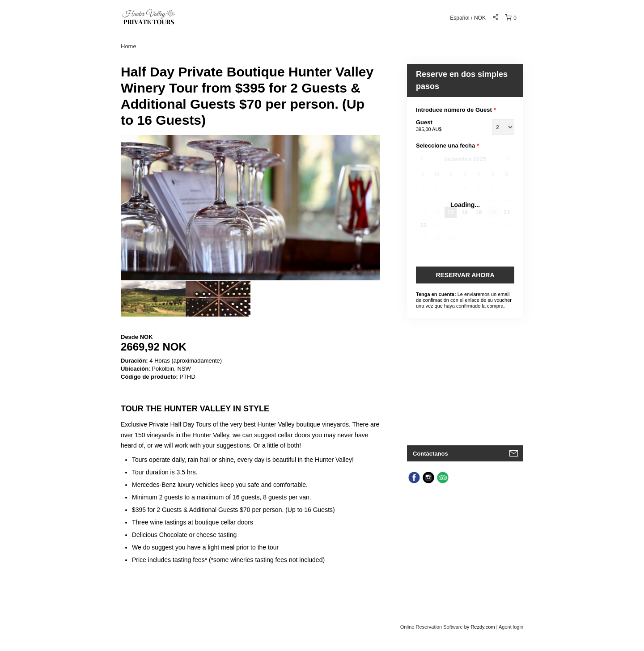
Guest (443, 126)
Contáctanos (430, 454)
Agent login (511, 627)
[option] (153, 299)
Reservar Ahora (465, 275)
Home (129, 46)
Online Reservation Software (432, 627)
